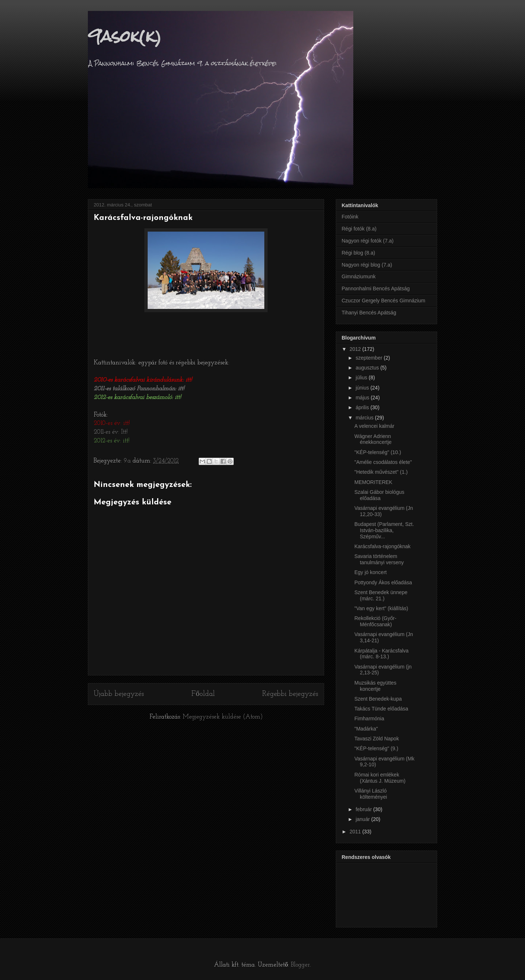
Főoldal (203, 694)
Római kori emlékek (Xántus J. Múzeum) (380, 778)
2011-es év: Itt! (111, 432)
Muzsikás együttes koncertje (375, 686)
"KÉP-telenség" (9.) (376, 748)
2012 (356, 349)
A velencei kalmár (374, 426)
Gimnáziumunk (359, 276)
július (362, 377)
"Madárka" (366, 729)
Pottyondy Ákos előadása (383, 582)
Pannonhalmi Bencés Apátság (376, 288)
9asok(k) (125, 36)
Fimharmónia (369, 718)
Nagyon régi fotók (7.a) (367, 241)
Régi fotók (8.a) (359, 229)
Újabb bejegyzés (119, 694)
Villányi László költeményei (371, 794)
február (364, 809)
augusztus (368, 368)
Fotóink (350, 217)
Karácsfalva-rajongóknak (382, 546)
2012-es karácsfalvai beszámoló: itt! (137, 397)
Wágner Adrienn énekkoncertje (373, 439)
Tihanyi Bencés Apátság (369, 313)
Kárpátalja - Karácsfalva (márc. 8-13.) (382, 654)
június (363, 388)
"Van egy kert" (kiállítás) (381, 608)
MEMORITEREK (373, 482)
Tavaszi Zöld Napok (377, 739)
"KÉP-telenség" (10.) (378, 452)
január (363, 819)
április (363, 407)
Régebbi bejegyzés (290, 694)
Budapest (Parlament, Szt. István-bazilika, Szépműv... (384, 530)
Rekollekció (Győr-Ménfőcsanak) (375, 621)
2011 (356, 832)
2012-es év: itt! (112, 441)
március (365, 418)
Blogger (300, 965)
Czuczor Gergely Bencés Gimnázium (384, 301)
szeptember (370, 358)
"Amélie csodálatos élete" (383, 462)
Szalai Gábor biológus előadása (379, 495)
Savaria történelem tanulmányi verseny (379, 559)
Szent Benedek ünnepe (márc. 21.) (381, 595)
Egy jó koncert (371, 572)
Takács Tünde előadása (381, 709)
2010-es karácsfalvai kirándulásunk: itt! (143, 380)
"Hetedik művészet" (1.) (381, 472)
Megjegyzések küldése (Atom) (223, 717)
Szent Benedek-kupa (378, 699)
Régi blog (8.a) (358, 253)
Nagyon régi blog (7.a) (367, 265)
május (363, 398)
